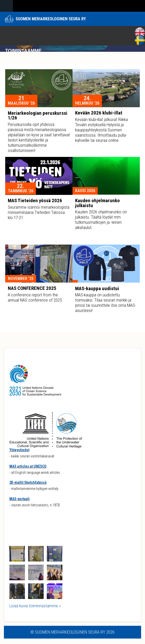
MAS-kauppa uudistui (97, 288)
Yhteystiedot (19, 450)
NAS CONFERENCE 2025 (32, 288)
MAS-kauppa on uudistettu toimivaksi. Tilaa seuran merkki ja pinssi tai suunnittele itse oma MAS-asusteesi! (106, 303)
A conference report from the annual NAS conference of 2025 (35, 297)
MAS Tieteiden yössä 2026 (35, 200)
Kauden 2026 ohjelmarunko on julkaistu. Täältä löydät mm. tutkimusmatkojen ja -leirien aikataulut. (101, 220)
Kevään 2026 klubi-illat (99, 113)
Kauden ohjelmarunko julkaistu (97, 203)
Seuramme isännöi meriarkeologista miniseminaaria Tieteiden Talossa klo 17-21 (39, 212)
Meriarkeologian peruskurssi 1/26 (38, 116)
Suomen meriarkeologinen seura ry (51, 19)
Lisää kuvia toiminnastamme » (35, 606)
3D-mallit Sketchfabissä (28, 482)
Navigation (6, 6)
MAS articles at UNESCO (28, 466)
